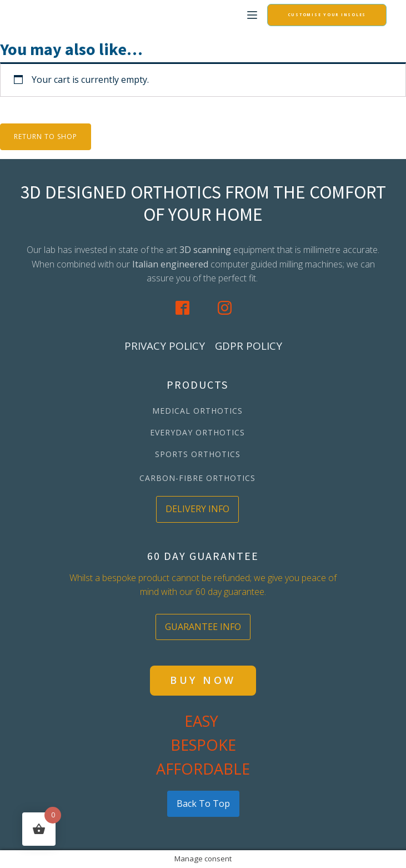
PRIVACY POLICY (165, 346)
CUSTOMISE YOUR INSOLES (327, 15)
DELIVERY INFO (197, 509)
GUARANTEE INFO (203, 627)
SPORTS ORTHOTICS (198, 454)
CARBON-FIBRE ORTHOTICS (197, 478)
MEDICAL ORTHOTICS (197, 411)
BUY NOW (203, 680)
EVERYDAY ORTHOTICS (197, 432)
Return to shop (46, 137)
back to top (203, 803)
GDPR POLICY (249, 346)
